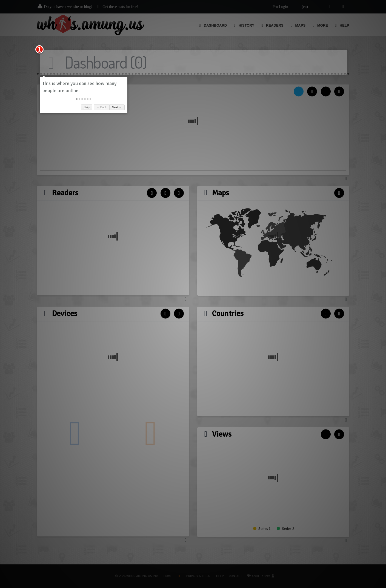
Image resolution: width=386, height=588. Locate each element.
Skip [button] (86, 107)
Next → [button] (117, 107)
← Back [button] (101, 107)
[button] (77, 99)
